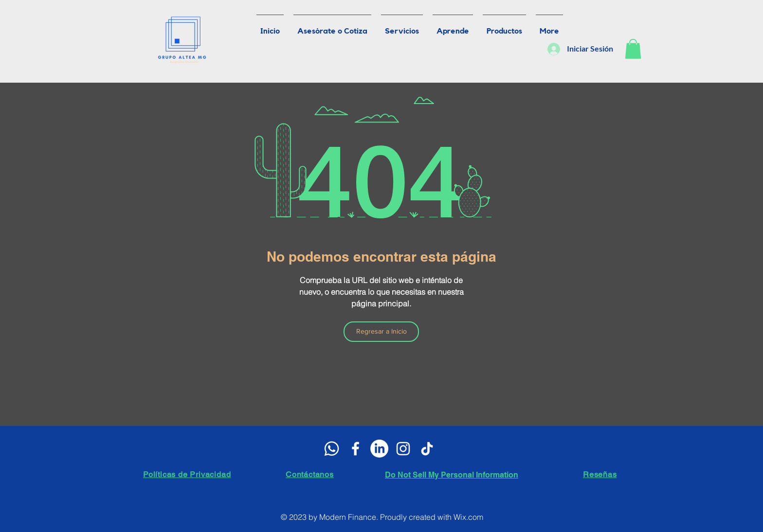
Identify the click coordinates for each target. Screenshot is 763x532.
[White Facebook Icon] (355, 449)
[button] (633, 49)
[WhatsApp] (332, 449)
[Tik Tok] (427, 449)
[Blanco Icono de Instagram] (403, 449)
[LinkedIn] (379, 449)
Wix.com (468, 517)
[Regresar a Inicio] (381, 332)
